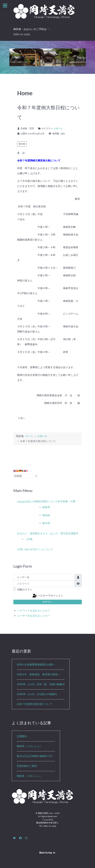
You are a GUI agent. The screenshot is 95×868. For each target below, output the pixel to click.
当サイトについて (43, 549)
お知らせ (58, 128)
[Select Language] (25, 476)
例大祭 (22, 144)
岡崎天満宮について (46, 501)
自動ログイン (25, 590)
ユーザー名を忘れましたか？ (34, 616)
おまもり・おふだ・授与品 (53, 533)
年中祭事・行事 (67, 501)
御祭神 (46, 507)
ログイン (47, 602)
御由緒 (46, 515)
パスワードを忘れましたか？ (34, 611)
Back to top (48, 853)
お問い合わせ (25, 549)
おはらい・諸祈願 (27, 533)
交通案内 (73, 533)
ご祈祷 (29, 539)
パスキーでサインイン (48, 596)
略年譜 (46, 523)
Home (21, 501)
